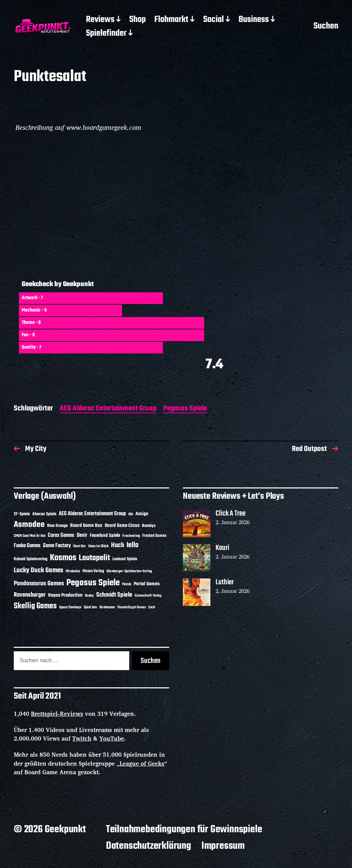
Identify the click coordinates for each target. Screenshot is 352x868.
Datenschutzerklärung (148, 846)
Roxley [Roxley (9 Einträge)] (89, 596)
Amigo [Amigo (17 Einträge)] (142, 514)
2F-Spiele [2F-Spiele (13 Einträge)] (22, 514)
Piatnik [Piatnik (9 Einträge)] (127, 584)
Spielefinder (106, 34)
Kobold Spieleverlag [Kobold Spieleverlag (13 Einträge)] (31, 559)
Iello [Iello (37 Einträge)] (133, 545)
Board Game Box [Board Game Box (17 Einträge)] (86, 526)
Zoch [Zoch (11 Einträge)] (152, 607)
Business (254, 20)
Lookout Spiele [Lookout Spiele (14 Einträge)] (125, 559)
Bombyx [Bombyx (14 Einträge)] (149, 526)
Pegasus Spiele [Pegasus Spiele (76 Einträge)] (93, 583)
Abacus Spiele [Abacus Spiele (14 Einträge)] (44, 514)
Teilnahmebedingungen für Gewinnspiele (184, 830)
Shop (137, 20)
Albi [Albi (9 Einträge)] (131, 514)
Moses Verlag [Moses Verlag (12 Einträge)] (93, 571)
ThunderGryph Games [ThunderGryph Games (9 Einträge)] (131, 607)
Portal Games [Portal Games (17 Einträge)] (147, 584)
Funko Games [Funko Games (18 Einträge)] (27, 546)
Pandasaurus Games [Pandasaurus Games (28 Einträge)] (39, 584)
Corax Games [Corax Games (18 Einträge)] (61, 536)
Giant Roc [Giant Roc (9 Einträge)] (80, 546)
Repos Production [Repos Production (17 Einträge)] (65, 595)
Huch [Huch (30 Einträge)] (118, 545)
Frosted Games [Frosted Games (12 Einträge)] (154, 536)
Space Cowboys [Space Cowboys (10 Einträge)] (70, 607)
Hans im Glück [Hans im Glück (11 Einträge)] (98, 546)
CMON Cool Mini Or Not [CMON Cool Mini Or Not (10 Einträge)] (30, 536)
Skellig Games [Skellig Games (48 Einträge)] (35, 606)
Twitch (82, 738)
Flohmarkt (171, 20)
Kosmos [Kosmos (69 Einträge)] (63, 558)
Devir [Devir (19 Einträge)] (82, 536)
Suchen (326, 27)
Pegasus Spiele (185, 409)
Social (213, 20)
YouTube (112, 738)
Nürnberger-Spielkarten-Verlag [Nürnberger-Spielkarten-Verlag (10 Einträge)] (129, 571)
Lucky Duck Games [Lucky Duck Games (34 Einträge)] (38, 570)
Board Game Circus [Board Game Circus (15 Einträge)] (122, 526)
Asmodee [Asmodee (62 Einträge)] (29, 525)
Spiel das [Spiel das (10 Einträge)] (90, 607)
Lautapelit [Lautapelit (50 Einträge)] (94, 558)
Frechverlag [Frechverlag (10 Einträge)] (131, 536)
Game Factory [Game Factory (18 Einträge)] (57, 546)
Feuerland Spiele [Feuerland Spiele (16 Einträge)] (105, 536)
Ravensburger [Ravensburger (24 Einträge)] (30, 595)
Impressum (223, 846)
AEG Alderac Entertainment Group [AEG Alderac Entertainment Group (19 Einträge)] (92, 514)
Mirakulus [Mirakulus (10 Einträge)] (73, 571)
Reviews (100, 20)
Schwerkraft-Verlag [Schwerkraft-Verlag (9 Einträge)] (148, 596)
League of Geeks (142, 763)
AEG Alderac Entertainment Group (108, 409)
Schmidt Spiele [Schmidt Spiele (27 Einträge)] (114, 595)
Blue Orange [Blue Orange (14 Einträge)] (57, 526)
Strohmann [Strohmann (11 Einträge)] (107, 607)
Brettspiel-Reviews (57, 714)
